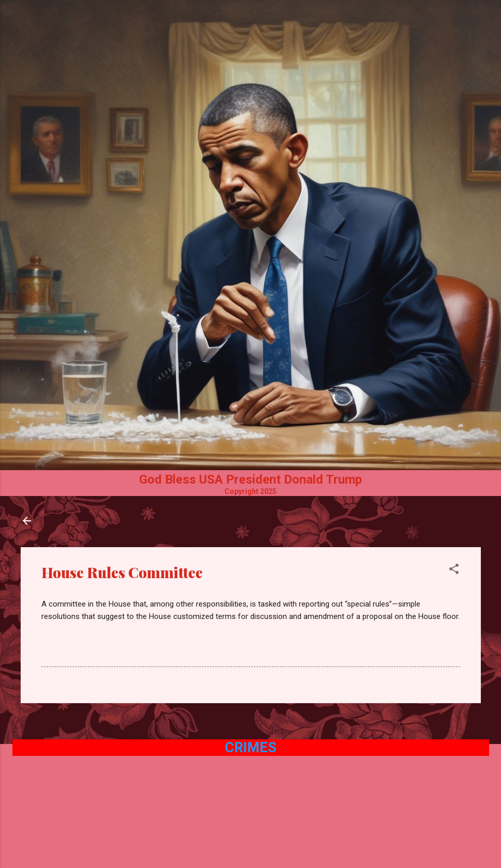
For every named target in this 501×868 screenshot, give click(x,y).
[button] (454, 571)
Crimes (251, 748)
